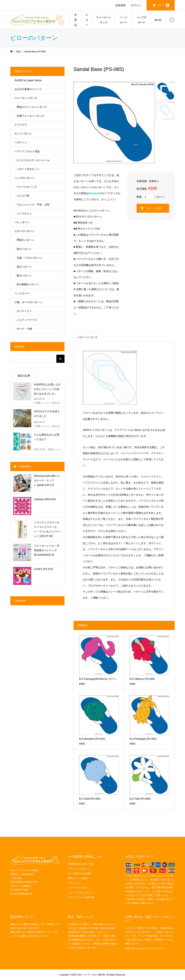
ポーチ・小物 (24, 329)
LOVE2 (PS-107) (43, 569)
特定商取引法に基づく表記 (81, 864)
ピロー (87, 20)
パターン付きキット (28, 169)
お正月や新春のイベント (28, 89)
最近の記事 (24, 376)
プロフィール (74, 883)
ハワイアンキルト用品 (27, 151)
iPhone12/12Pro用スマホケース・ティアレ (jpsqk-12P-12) (47, 480)
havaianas (94, 193)
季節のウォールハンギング (32, 107)
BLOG (158, 20)
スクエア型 (23, 196)
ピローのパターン (25, 231)
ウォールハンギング (104, 20)
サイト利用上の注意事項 (80, 874)
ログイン (136, 5)
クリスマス (21, 125)
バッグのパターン (25, 178)
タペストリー (24, 311)
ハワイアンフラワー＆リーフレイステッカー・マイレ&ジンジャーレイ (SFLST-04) (47, 529)
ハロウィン (21, 142)
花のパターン (24, 267)
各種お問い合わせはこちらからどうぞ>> (145, 948)
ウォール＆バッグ (27, 187)
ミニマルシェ (24, 213)
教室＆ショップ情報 (78, 878)
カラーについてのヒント (80, 888)
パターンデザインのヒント (81, 893)
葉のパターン (24, 275)
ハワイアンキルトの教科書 (81, 897)
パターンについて (87, 337)
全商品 (76, 20)
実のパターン (24, 249)
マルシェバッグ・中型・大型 (33, 205)
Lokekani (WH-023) (45, 499)
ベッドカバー (124, 20)
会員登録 (121, 5)
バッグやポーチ (141, 20)
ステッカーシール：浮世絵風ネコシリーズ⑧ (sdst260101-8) (47, 550)
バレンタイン (22, 222)
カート (163, 5)
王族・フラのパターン (29, 258)
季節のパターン (25, 240)
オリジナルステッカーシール (33, 160)
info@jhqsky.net (25, 894)
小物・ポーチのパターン (28, 302)
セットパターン (23, 134)
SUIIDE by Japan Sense (28, 80)
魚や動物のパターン (28, 284)
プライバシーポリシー (79, 869)
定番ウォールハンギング (31, 116)
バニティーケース (27, 320)
